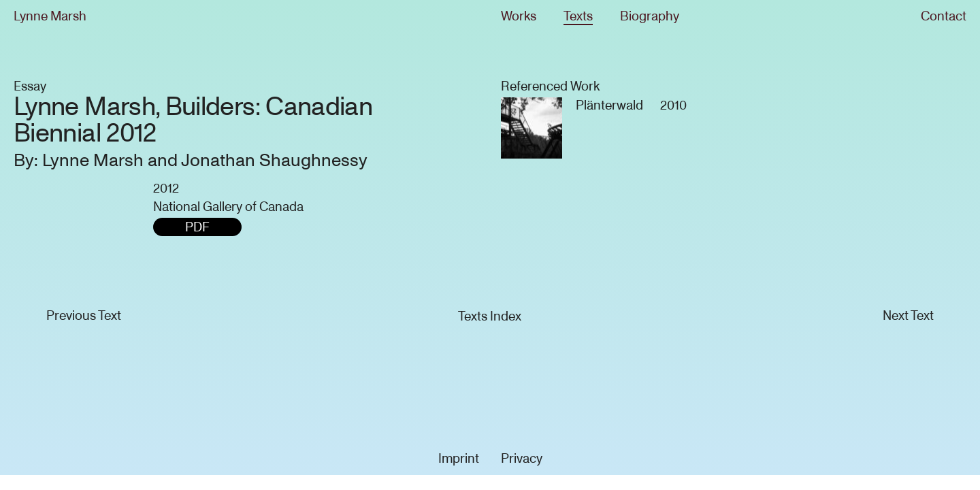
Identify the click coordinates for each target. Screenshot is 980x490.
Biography (650, 16)
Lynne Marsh (50, 16)
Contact (944, 16)
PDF (197, 227)
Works (519, 16)
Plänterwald (609, 105)
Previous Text (84, 315)
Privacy (522, 458)
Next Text (908, 315)
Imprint (459, 458)
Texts (578, 16)
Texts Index (490, 316)
